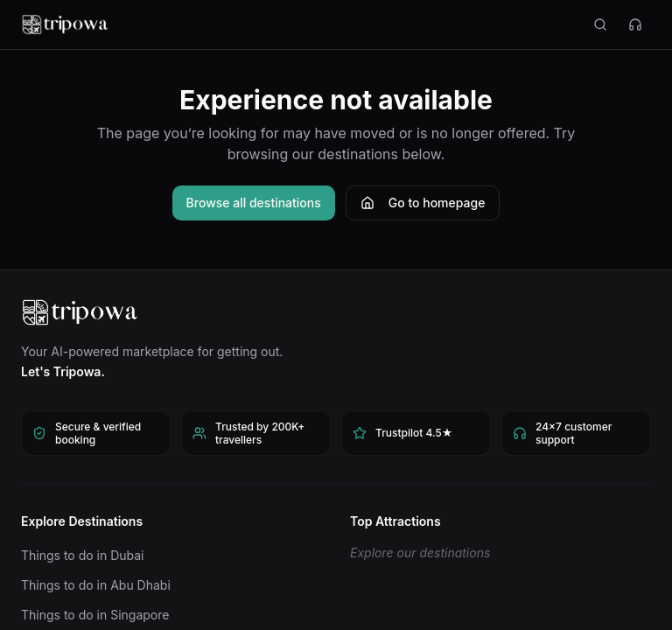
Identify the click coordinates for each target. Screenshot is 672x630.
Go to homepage (423, 203)
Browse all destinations (254, 203)
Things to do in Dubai (83, 555)
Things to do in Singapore (95, 615)
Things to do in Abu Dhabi (96, 585)
